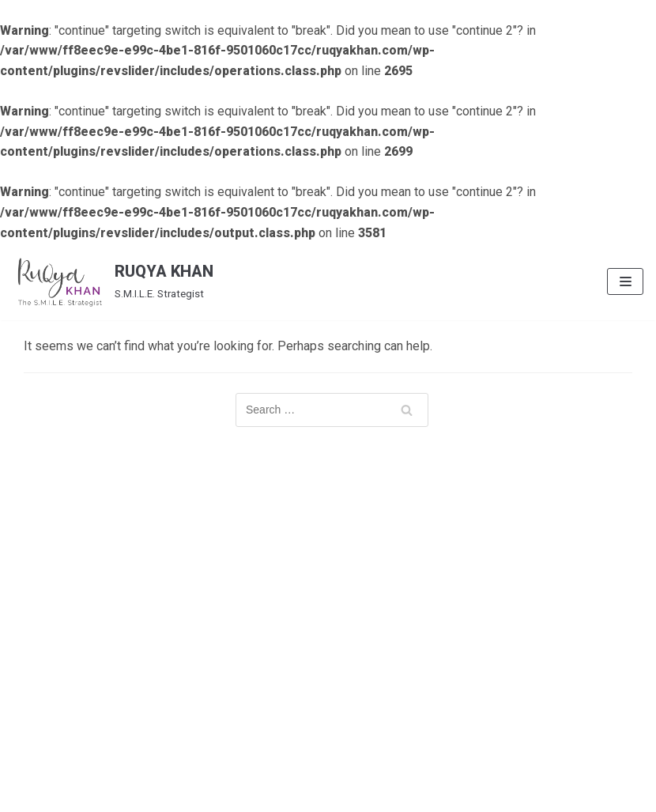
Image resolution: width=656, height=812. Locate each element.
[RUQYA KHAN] (113, 281)
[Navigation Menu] (625, 281)
